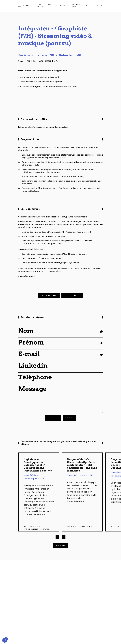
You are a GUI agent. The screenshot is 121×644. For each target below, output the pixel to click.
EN (101, 6)
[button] (28, 6)
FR (97, 6)
